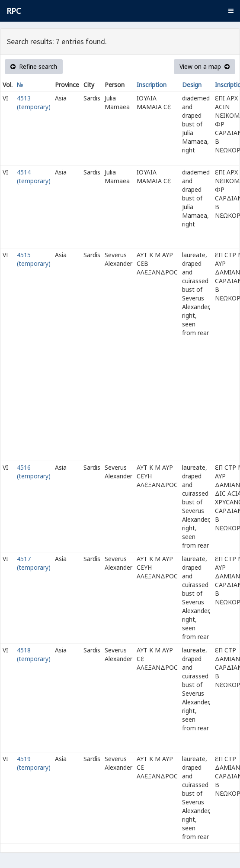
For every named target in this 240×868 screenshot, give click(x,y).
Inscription (152, 85)
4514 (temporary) (34, 176)
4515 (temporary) (34, 259)
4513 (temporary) (34, 102)
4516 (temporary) (34, 472)
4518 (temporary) (34, 654)
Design (192, 85)
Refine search (34, 66)
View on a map (205, 66)
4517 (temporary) (34, 563)
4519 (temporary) (34, 763)
